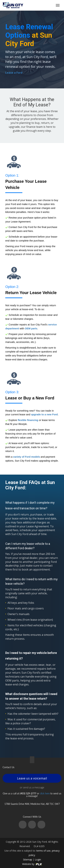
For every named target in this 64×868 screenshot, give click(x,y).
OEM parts (31, 328)
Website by (32, 864)
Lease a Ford (14, 73)
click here (45, 793)
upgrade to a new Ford (44, 414)
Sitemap (28, 860)
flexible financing (28, 420)
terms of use (43, 851)
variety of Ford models (27, 457)
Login (38, 860)
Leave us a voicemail (32, 778)
